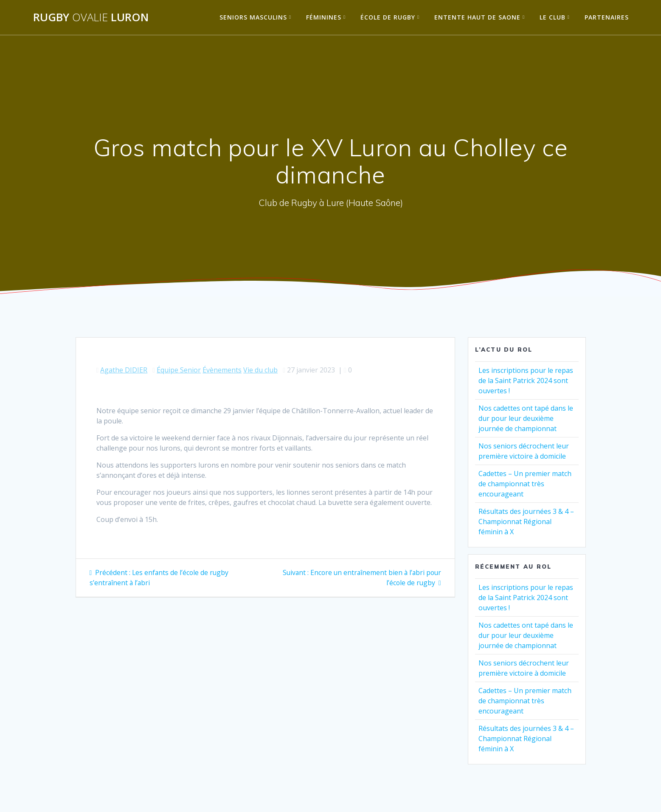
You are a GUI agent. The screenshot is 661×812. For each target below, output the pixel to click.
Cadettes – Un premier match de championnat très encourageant (525, 484)
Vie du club (260, 370)
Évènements (222, 370)
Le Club (553, 17)
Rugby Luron (91, 17)
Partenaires (607, 17)
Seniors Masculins (253, 17)
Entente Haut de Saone (477, 17)
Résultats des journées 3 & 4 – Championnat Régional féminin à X (526, 522)
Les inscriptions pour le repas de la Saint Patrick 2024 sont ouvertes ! (526, 381)
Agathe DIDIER (124, 370)
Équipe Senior (179, 370)
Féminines (324, 17)
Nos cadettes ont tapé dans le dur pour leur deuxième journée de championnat (526, 418)
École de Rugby (388, 17)
